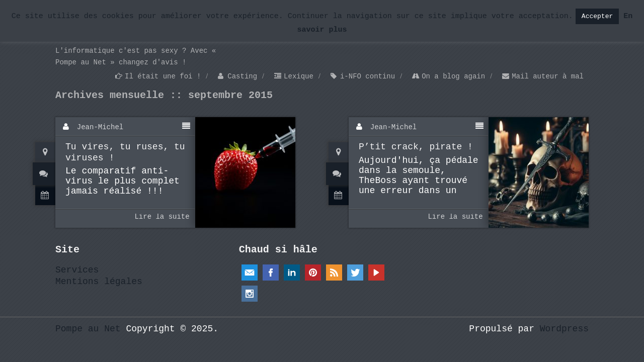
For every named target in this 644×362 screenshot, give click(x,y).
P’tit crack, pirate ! (416, 147)
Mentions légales (99, 282)
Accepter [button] (597, 16)
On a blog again (453, 76)
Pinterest (313, 273)
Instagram (250, 294)
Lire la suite (162, 217)
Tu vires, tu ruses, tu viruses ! (125, 152)
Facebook (271, 273)
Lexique (299, 76)
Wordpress (564, 329)
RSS (334, 273)
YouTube (376, 273)
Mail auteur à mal (548, 76)
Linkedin (292, 273)
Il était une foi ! (163, 76)
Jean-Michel (100, 127)
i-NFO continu (368, 76)
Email (250, 273)
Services (77, 270)
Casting (242, 76)
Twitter (355, 273)
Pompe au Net (88, 329)
